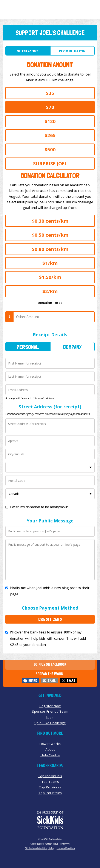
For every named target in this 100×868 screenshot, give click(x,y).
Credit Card (50, 619)
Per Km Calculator (72, 51)
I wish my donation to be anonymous (39, 507)
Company (72, 347)
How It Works (50, 744)
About (50, 749)
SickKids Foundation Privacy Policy (40, 848)
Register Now (50, 706)
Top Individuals (50, 776)
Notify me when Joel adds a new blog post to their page (50, 591)
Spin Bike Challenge (50, 723)
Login (50, 717)
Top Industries (50, 793)
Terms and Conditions (66, 848)
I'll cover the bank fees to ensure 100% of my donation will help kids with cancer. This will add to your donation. (48, 638)
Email (52, 680)
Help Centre (50, 755)
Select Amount (28, 51)
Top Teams (50, 782)
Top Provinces (50, 787)
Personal (28, 347)
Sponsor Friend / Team (50, 711)
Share (33, 680)
